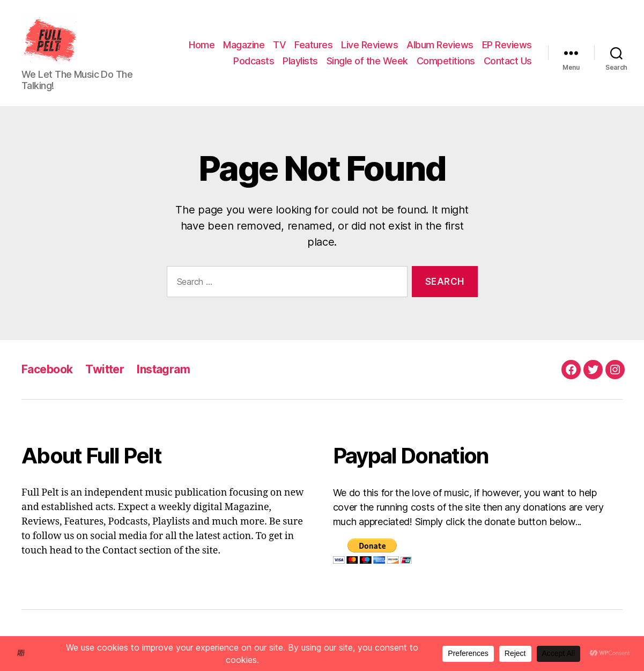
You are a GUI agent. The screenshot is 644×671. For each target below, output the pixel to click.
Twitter (105, 369)
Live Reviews (369, 45)
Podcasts (254, 61)
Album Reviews (440, 45)
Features (313, 45)
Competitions (446, 61)
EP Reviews (507, 45)
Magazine (244, 45)
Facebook (47, 369)
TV (279, 45)
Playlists (300, 61)
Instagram (163, 369)
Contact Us (508, 61)
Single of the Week (367, 61)
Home (202, 45)
